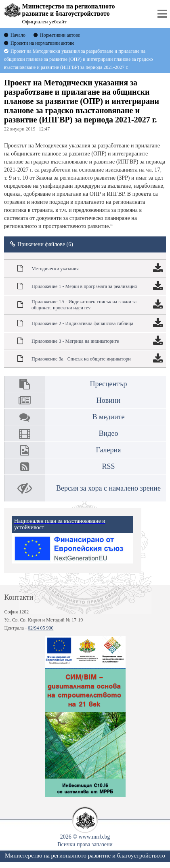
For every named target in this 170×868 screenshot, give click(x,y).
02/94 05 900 (41, 628)
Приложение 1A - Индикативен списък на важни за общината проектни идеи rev (84, 305)
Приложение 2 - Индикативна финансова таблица (82, 323)
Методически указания (55, 269)
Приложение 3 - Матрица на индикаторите (75, 341)
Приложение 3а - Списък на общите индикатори (81, 359)
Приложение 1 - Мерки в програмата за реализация (84, 286)
